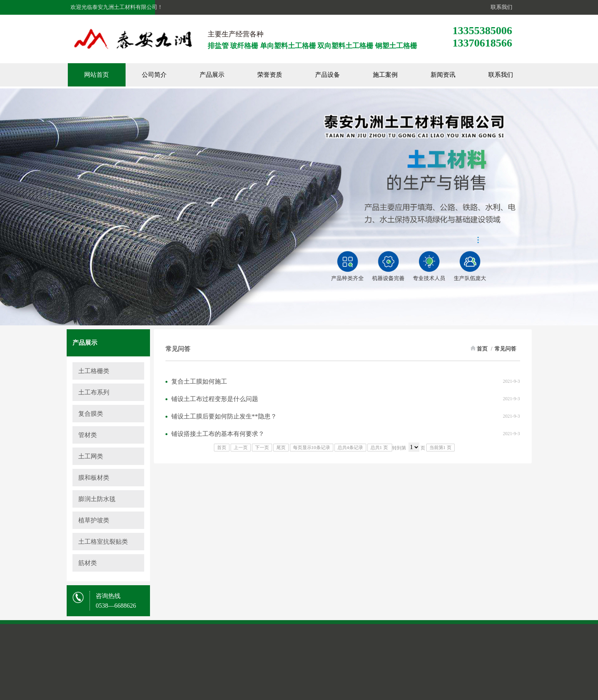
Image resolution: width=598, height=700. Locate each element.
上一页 (241, 448)
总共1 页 (380, 448)
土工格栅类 (94, 371)
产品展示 (222, 75)
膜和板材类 (94, 478)
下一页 (262, 448)
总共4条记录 (350, 448)
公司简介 (164, 75)
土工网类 (91, 456)
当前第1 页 (440, 448)
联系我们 (500, 7)
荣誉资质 (280, 75)
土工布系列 (94, 392)
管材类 (88, 435)
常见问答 (505, 349)
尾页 (281, 448)
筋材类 (88, 563)
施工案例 (395, 75)
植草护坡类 (94, 520)
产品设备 (338, 75)
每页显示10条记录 (312, 448)
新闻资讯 (453, 75)
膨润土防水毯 (97, 499)
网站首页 (107, 75)
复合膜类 (91, 414)
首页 (482, 349)
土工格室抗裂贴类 (103, 542)
